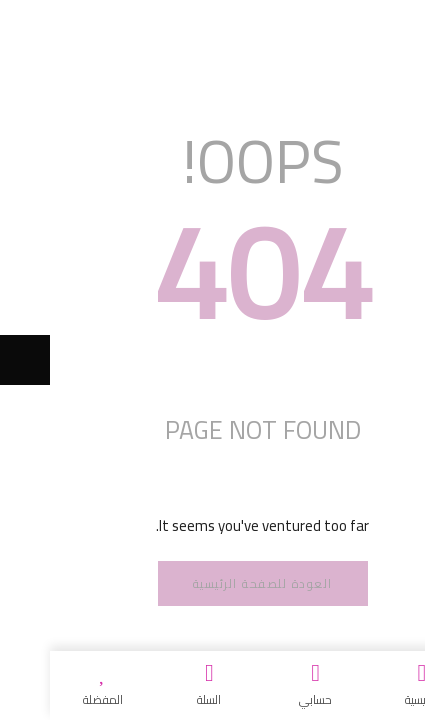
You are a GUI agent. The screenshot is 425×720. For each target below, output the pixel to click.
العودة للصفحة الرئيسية (213, 583)
